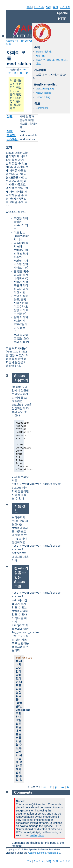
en (25, 69)
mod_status (24, 658)
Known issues (43, 93)
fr (10, 73)
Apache (10, 41)
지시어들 (39, 7)
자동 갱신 (41, 56)
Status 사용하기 (45, 52)
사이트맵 (65, 7)
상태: (10, 131)
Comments (42, 108)
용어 (55, 7)
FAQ (48, 7)
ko (21, 73)
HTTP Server (25, 41)
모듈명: (11, 135)
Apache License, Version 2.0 (44, 853)
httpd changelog (45, 89)
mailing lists (37, 835)
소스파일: (13, 139)
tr (27, 73)
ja (15, 73)
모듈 (29, 7)
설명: (10, 116)
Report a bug (43, 97)
